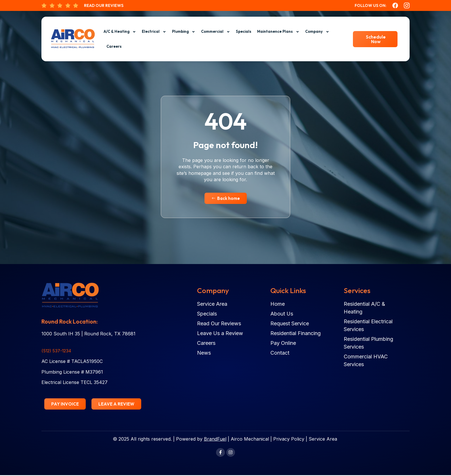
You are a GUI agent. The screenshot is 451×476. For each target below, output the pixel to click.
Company (317, 32)
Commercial (216, 32)
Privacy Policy (289, 439)
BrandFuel (215, 439)
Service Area (323, 439)
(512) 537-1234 (58, 351)
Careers (114, 46)
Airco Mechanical (250, 439)
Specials (244, 31)
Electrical (154, 32)
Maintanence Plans (278, 32)
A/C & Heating (120, 32)
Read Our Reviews (104, 5)
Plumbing (184, 32)
